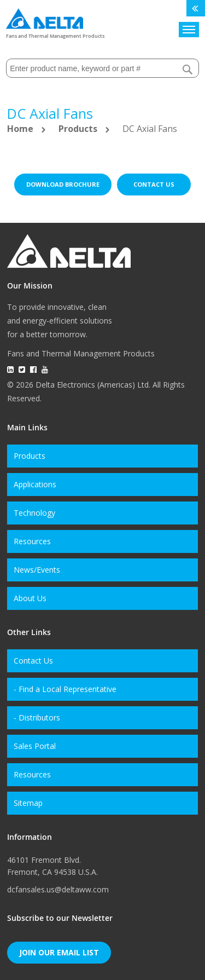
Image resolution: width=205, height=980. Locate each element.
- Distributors (37, 717)
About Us (30, 598)
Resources (32, 541)
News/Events (37, 570)
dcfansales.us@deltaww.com (58, 889)
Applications (35, 484)
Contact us (154, 184)
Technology (34, 513)
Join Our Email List (59, 952)
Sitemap (28, 803)
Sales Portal (35, 746)
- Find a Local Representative (65, 689)
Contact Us (33, 661)
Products (79, 129)
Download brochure (63, 184)
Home (21, 129)
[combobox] (102, 68)
